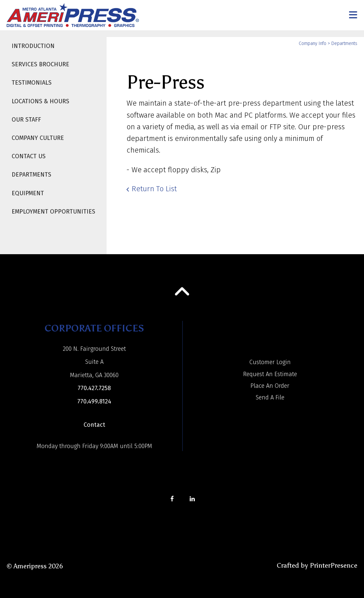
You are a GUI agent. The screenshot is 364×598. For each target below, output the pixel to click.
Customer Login (270, 362)
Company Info (313, 43)
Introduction (33, 46)
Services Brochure (40, 64)
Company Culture (38, 138)
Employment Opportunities (53, 212)
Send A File (270, 397)
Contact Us (29, 156)
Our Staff (26, 120)
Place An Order (270, 386)
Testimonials (32, 83)
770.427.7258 (94, 388)
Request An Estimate (270, 374)
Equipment (28, 193)
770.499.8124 (94, 401)
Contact (94, 425)
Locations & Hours (40, 101)
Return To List (154, 189)
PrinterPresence (334, 565)
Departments (31, 175)
